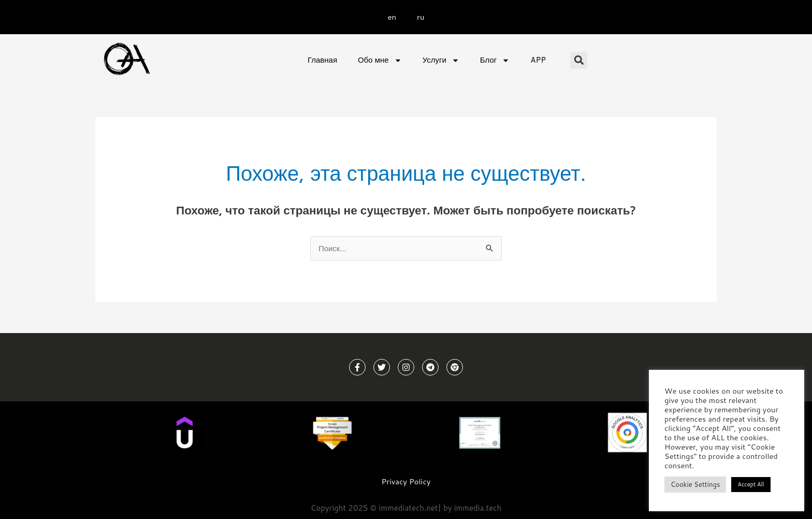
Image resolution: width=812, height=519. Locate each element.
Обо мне (380, 60)
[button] (579, 60)
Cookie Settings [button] (695, 484)
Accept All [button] (751, 484)
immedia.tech (478, 507)
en (392, 17)
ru (421, 17)
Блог (495, 60)
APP (538, 60)
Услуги (441, 60)
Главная (322, 60)
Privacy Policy (406, 481)
